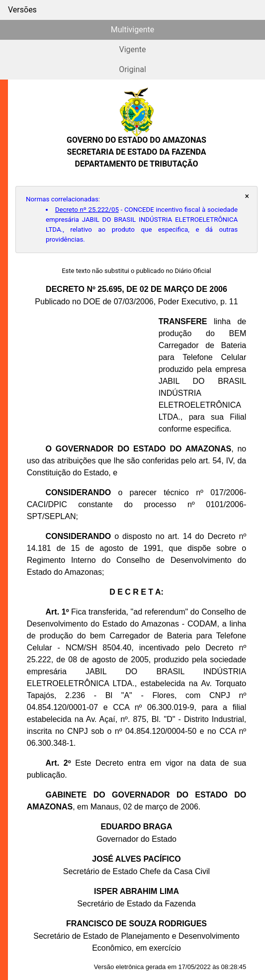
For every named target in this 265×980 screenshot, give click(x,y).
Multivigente (132, 30)
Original (132, 69)
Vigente (132, 49)
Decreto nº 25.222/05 (87, 210)
